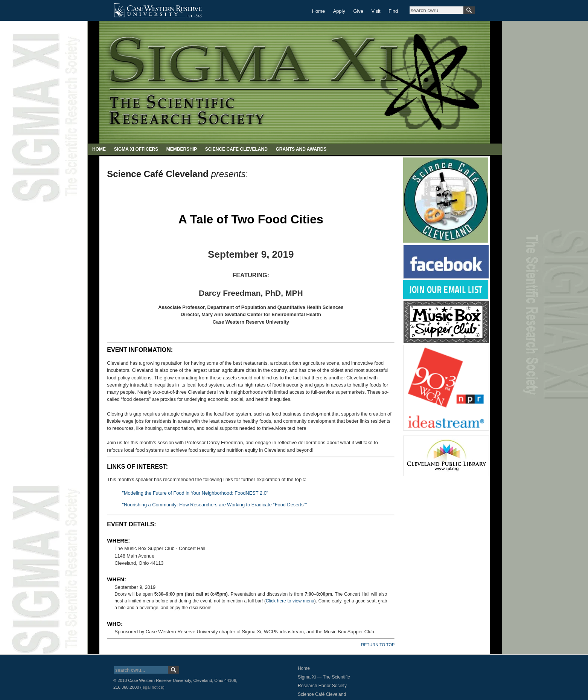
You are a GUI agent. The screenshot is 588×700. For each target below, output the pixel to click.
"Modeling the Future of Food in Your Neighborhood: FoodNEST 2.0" (195, 493)
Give (358, 11)
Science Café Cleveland (322, 694)
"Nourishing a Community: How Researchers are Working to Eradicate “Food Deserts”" (214, 505)
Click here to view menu (290, 601)
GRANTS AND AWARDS (301, 149)
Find (393, 11)
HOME (99, 149)
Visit (376, 11)
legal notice (152, 687)
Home (318, 11)
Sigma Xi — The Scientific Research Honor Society (324, 681)
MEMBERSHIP (182, 149)
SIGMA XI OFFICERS (136, 149)
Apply (339, 11)
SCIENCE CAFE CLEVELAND (236, 149)
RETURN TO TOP (378, 645)
